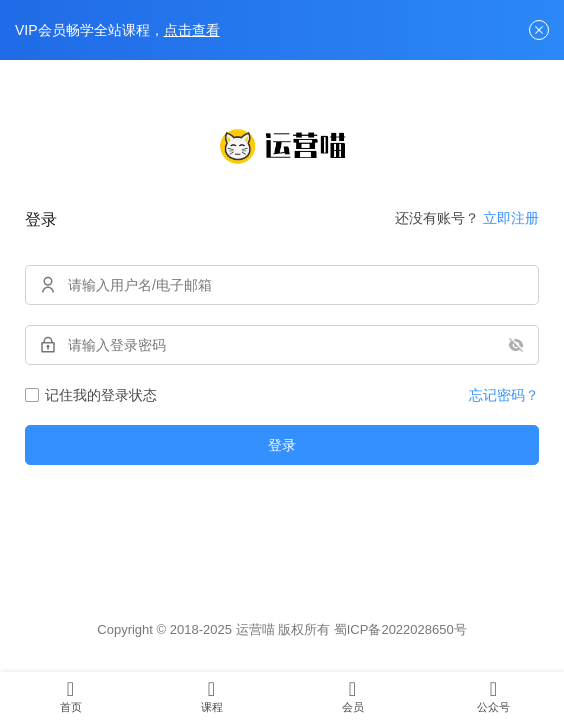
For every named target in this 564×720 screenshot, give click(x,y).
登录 (282, 445)
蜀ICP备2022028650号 (400, 629)
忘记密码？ (504, 395)
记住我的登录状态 (91, 395)
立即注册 (511, 218)
